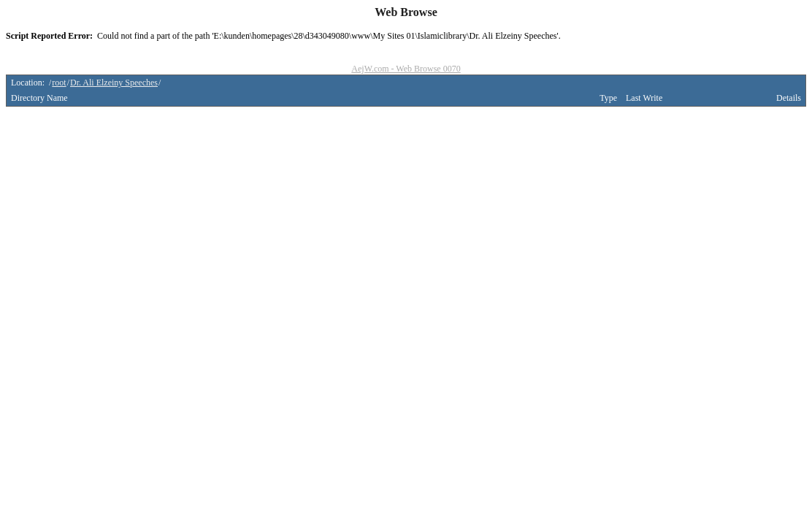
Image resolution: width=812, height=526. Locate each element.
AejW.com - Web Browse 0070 (406, 69)
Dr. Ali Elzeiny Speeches (114, 83)
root (59, 83)
